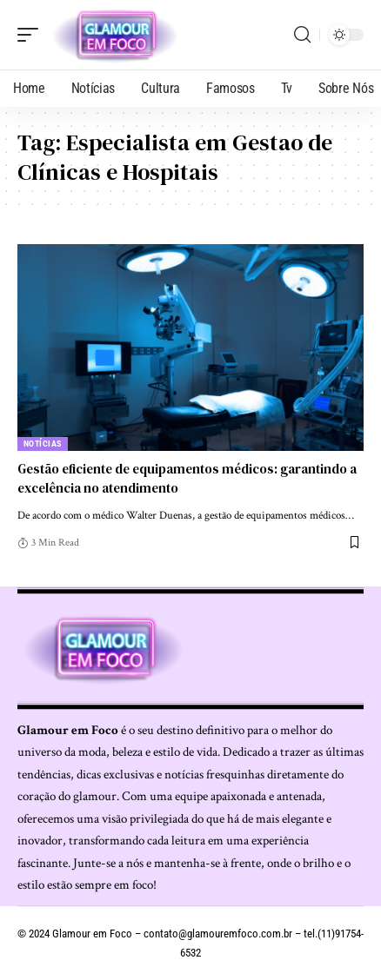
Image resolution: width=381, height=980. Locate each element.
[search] (302, 35)
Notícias (43, 444)
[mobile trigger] (32, 35)
